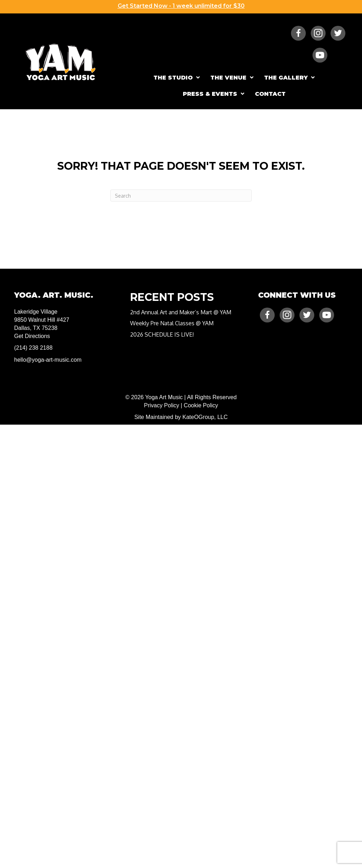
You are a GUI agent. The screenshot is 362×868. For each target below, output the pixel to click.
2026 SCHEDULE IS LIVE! (162, 334)
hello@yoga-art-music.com (48, 360)
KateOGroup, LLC (205, 417)
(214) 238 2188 (33, 348)
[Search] (181, 196)
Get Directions (32, 336)
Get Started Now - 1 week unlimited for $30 (181, 6)
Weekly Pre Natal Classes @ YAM (172, 323)
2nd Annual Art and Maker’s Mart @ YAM (181, 312)
